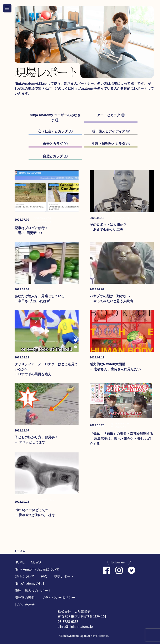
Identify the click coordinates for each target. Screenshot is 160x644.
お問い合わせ (25, 605)
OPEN (7, 8)
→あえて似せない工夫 (106, 230)
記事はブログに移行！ (31, 228)
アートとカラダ (111, 115)
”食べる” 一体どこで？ (32, 510)
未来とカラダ (55, 144)
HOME (20, 562)
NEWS (36, 562)
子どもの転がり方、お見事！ (36, 437)
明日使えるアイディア (111, 131)
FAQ (44, 576)
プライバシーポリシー (58, 598)
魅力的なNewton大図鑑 (107, 364)
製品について (25, 576)
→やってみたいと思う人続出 (111, 301)
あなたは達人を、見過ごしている (40, 296)
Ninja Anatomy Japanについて (37, 569)
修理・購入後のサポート (33, 591)
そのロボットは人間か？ (108, 225)
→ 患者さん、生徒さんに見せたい (115, 369)
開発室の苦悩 (25, 598)
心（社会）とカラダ (55, 131)
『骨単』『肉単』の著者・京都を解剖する (121, 434)
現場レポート (64, 576)
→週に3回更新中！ (29, 233)
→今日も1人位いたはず (32, 301)
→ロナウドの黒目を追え (33, 374)
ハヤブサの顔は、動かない (110, 296)
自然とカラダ (55, 156)
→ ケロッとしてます (30, 442)
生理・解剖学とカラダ (111, 144)
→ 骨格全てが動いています (35, 515)
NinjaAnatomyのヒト (30, 584)
